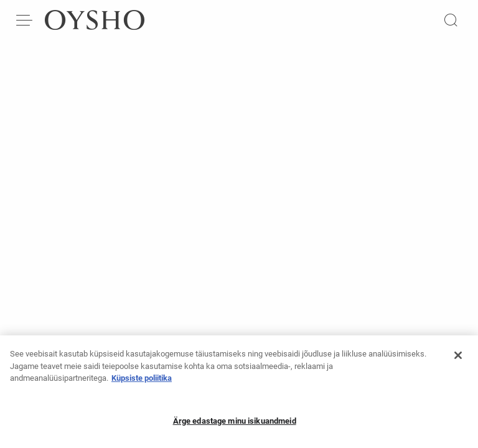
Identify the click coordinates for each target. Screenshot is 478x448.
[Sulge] (458, 359)
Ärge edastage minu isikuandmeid (235, 425)
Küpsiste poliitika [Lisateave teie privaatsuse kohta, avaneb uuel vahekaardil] (142, 382)
